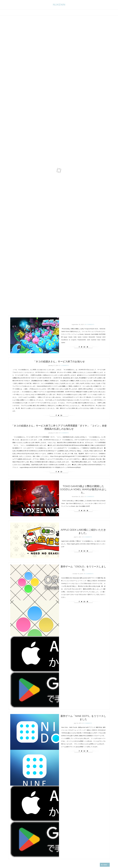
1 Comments (64, 365)
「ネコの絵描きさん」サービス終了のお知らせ (59, 362)
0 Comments (90, 324)
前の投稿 (105, 865)
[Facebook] (79, 347)
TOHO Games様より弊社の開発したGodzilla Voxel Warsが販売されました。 (83, 489)
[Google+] (85, 347)
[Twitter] (82, 347)
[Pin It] (87, 347)
